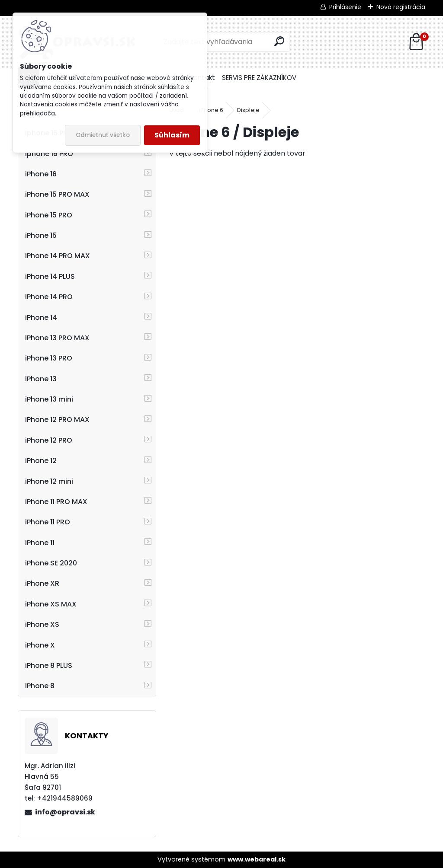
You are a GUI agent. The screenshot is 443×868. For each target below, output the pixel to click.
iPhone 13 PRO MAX (57, 338)
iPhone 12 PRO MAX (57, 420)
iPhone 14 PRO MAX (58, 256)
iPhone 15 (41, 235)
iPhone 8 (40, 686)
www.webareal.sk (257, 859)
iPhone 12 (41, 461)
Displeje (248, 110)
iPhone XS (42, 624)
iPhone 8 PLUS (49, 665)
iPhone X (40, 645)
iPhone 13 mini (49, 399)
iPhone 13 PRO (49, 358)
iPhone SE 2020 (51, 563)
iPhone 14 (41, 318)
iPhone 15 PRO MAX (57, 194)
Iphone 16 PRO (49, 154)
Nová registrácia (401, 7)
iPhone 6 (211, 110)
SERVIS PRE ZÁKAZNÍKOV (259, 78)
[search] (279, 41)
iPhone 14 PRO (49, 297)
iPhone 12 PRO (49, 440)
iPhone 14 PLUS (50, 276)
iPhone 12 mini (49, 481)
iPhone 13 (41, 379)
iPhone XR (42, 583)
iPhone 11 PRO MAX (56, 502)
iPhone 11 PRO (48, 522)
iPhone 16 (41, 174)
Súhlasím (172, 135)
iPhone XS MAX (51, 604)
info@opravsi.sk (65, 812)
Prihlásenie (345, 7)
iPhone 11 (40, 543)
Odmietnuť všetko (103, 135)
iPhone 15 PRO (49, 215)
